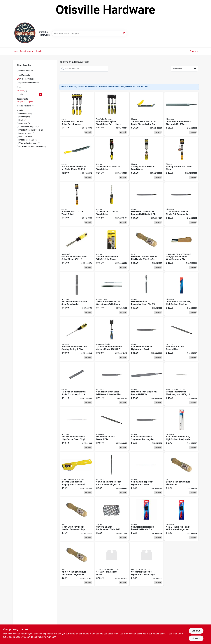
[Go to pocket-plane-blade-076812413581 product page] (112, 564)
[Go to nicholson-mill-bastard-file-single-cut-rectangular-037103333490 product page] (147, 384)
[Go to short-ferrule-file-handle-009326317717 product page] (147, 249)
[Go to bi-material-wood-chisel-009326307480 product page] (77, 249)
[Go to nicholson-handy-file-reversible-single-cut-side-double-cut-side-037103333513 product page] (147, 294)
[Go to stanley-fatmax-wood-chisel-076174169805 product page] (112, 159)
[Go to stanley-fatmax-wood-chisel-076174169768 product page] (112, 204)
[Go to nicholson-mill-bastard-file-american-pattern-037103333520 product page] (112, 429)
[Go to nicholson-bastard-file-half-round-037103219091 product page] (181, 114)
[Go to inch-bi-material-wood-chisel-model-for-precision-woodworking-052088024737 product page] (112, 339)
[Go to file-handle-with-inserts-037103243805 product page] (147, 519)
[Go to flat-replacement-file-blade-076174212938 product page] (77, 384)
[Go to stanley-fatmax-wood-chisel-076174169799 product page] (147, 159)
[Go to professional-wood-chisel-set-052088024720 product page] (112, 114)
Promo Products (26, 71)
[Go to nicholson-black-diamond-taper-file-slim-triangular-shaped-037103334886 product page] (112, 474)
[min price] (21, 94)
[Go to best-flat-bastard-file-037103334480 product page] (181, 339)
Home (15, 51)
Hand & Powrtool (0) (26, 106)
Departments (26, 51)
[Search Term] (89, 34)
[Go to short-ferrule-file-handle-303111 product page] (77, 564)
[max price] (33, 94)
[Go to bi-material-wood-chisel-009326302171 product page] (77, 339)
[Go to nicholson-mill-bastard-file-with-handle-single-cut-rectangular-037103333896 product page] (112, 384)
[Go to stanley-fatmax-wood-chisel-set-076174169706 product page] (77, 114)
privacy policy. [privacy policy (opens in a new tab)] (159, 634)
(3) (25, 123)
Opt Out (196, 638)
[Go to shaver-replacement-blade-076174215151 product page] (112, 519)
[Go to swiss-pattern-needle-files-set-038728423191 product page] (112, 294)
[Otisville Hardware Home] (25, 34)
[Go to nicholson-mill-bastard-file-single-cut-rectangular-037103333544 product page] (147, 429)
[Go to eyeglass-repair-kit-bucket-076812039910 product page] (181, 204)
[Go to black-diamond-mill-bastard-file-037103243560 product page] (147, 204)
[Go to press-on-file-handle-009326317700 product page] (77, 519)
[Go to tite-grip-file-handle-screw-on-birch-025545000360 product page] (181, 249)
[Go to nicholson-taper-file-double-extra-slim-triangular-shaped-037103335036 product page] (147, 474)
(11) (25, 117)
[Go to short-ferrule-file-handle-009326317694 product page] (181, 474)
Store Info (194, 51)
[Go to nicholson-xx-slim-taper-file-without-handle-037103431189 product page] (147, 564)
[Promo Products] (18, 71)
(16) (26, 113)
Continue (196, 631)
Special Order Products (29, 83)
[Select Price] (41, 94)
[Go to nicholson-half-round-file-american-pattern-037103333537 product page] (77, 294)
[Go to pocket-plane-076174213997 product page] (112, 249)
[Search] (124, 33)
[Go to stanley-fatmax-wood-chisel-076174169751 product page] (77, 204)
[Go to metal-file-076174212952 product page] (77, 159)
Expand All (31, 102)
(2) (29, 127)
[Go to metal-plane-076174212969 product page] (147, 114)
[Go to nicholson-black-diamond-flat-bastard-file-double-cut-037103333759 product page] (147, 339)
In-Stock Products (27, 79)
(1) (27, 133)
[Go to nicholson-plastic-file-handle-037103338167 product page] (181, 519)
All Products (25, 75)
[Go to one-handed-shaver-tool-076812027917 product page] (77, 474)
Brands (39, 51)
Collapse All (21, 102)
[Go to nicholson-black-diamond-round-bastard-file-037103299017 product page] (181, 429)
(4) (23, 120)
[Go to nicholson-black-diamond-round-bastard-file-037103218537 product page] (77, 429)
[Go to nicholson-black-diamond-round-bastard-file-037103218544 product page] (181, 294)
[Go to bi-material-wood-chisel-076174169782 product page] (181, 159)
